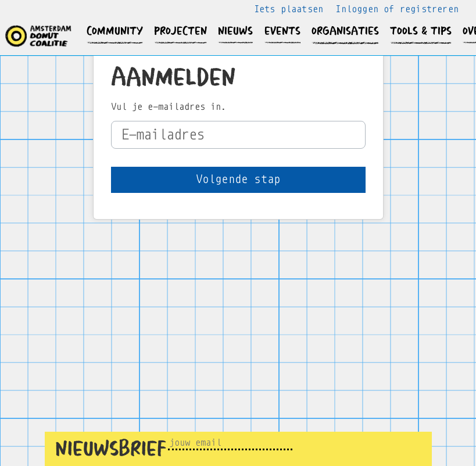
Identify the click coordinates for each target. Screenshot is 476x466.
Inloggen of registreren (397, 9)
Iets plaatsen (289, 9)
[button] (115, 31)
